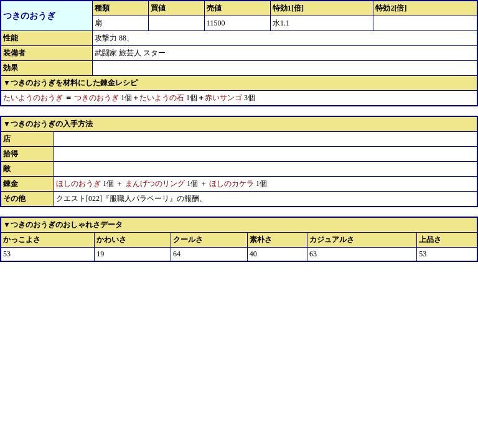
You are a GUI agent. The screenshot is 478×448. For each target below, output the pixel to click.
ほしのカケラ (232, 184)
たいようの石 (162, 98)
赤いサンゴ (223, 98)
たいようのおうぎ (33, 98)
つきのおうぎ (96, 98)
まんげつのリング (155, 184)
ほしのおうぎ (78, 184)
